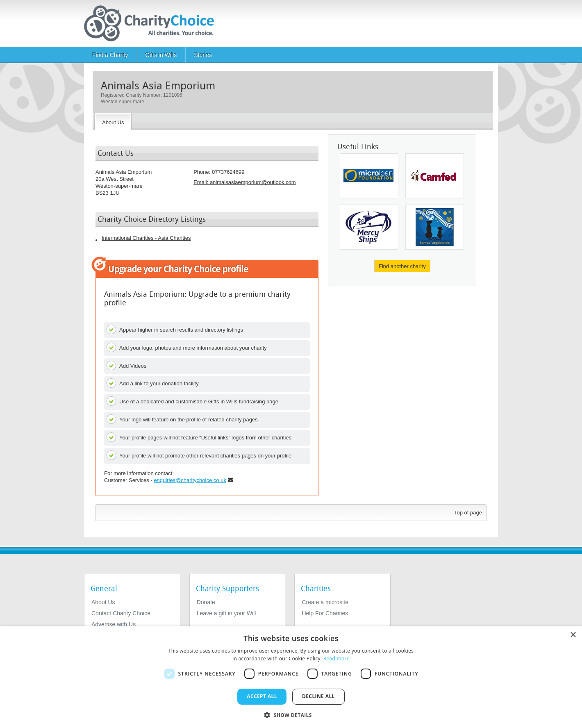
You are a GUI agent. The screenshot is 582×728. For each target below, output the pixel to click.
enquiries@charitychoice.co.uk (190, 480)
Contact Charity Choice (121, 613)
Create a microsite (325, 602)
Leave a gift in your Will (226, 613)
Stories (203, 55)
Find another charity (402, 266)
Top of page (468, 513)
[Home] (152, 23)
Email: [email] (244, 182)
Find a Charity (110, 55)
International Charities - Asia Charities (146, 238)
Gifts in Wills (161, 55)
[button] (291, 714)
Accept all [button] (262, 696)
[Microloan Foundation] (369, 176)
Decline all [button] (318, 696)
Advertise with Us (114, 624)
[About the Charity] (113, 121)
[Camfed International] (435, 176)
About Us (103, 602)
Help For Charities (325, 613)
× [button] (573, 635)
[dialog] (291, 677)
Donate (206, 602)
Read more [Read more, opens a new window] (336, 659)
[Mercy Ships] (369, 227)
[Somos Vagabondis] (435, 227)
